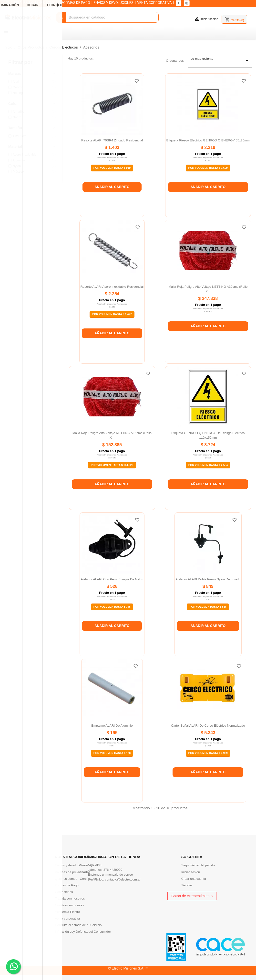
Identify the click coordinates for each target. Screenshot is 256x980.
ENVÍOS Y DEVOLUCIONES (114, 3)
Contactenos (64, 892)
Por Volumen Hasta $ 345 (112, 607)
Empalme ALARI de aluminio (112, 726)
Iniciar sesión (191, 872)
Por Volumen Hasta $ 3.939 (208, 753)
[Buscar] (108, 17)
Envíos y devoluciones (71, 865)
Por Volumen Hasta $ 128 (112, 753)
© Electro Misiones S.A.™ (128, 968)
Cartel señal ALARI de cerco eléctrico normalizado (208, 726)
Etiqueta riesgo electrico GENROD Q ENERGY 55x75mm (208, 140)
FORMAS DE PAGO (76, 3)
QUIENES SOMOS (45, 3)
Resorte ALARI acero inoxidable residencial (112, 287)
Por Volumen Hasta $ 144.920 (112, 465)
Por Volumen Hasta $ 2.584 (208, 465)
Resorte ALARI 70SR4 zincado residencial (112, 140)
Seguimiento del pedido (198, 865)
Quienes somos (66, 879)
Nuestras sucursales (69, 905)
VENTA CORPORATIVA (154, 3)
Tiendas (187, 885)
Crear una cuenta (194, 879)
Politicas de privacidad (71, 872)
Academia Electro (67, 912)
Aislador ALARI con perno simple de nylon (112, 579)
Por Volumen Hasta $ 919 (112, 168)
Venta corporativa (67, 918)
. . (14, 966)
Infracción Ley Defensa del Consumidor (83, 932)
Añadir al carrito (112, 187)
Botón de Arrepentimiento (192, 896)
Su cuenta (192, 857)
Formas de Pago (67, 885)
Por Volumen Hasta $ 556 (208, 607)
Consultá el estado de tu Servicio (78, 925)
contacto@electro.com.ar (123, 879)
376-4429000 (113, 870)
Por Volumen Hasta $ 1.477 (112, 314)
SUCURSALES (17, 3)
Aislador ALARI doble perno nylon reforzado (208, 579)
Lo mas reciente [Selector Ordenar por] (220, 61)
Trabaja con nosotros (70, 898)
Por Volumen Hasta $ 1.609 (208, 168)
